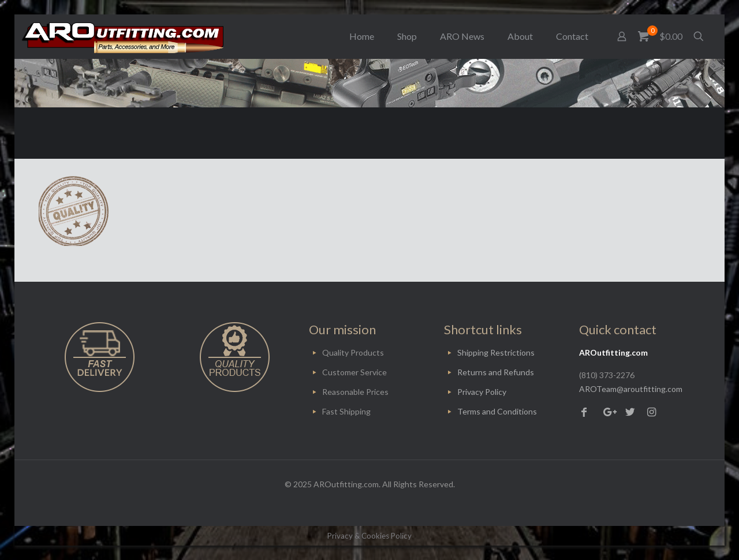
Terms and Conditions (497, 411)
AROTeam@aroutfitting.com (631, 389)
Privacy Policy (482, 392)
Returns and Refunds (496, 372)
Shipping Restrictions (496, 352)
